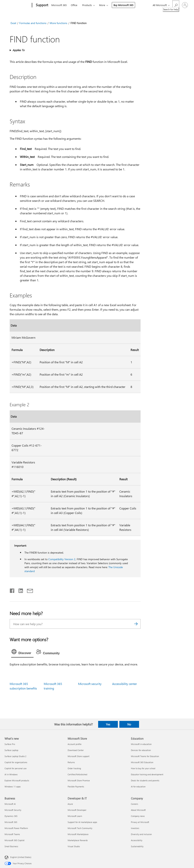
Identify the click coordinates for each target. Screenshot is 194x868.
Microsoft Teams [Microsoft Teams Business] (12, 834)
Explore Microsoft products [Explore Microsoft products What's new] (17, 780)
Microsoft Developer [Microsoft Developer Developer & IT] (77, 810)
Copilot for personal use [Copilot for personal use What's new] (16, 768)
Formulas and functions (33, 23)
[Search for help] (176, 5)
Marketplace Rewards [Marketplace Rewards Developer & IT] (78, 840)
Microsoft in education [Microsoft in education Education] (141, 744)
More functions (58, 23)
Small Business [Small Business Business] (11, 846)
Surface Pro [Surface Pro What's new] (10, 744)
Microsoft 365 (59, 5)
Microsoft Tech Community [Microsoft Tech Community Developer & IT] (80, 828)
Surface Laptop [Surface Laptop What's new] (11, 750)
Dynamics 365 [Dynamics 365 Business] (11, 816)
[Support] (42, 5)
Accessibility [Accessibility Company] (137, 840)
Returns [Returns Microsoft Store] (71, 762)
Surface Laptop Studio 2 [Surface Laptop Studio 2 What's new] (15, 756)
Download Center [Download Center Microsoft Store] (76, 750)
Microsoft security (90, 684)
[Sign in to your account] (185, 5)
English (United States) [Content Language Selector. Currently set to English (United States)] (21, 857)
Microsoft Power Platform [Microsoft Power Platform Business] (16, 828)
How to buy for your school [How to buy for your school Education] (143, 768)
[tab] (22, 653)
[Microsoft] (18, 5)
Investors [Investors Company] (135, 828)
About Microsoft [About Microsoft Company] (138, 810)
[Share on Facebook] (12, 590)
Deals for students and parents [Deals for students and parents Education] (145, 780)
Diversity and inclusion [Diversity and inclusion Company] (141, 834)
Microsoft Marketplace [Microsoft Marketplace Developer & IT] (78, 834)
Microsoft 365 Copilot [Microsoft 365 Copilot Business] (14, 840)
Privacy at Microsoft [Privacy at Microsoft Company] (140, 822)
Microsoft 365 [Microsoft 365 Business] (11, 822)
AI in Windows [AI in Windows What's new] (11, 774)
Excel (13, 23)
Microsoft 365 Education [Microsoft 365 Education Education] (142, 762)
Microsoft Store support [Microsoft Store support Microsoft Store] (79, 756)
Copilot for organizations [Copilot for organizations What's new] (16, 762)
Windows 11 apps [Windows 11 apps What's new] (13, 787)
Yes (108, 724)
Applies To (18, 50)
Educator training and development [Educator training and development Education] (147, 774)
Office (74, 5)
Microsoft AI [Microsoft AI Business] (10, 804)
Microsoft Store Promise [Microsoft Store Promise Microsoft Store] (79, 780)
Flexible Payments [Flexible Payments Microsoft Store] (76, 787)
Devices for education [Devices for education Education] (141, 750)
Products (87, 5)
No (129, 724)
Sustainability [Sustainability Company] (137, 846)
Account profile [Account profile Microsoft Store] (75, 744)
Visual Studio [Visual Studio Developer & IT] (74, 846)
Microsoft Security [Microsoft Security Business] (13, 810)
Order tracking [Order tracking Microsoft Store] (74, 768)
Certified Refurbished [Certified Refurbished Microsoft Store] (77, 774)
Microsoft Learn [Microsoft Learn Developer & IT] (75, 816)
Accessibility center (125, 684)
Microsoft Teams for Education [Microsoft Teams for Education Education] (145, 756)
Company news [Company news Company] (138, 816)
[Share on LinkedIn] (19, 590)
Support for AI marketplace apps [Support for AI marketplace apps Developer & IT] (82, 822)
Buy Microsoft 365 (123, 5)
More (102, 5)
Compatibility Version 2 (62, 559)
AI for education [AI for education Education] (138, 787)
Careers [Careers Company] (135, 804)
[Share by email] (28, 590)
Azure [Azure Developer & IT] (70, 804)
